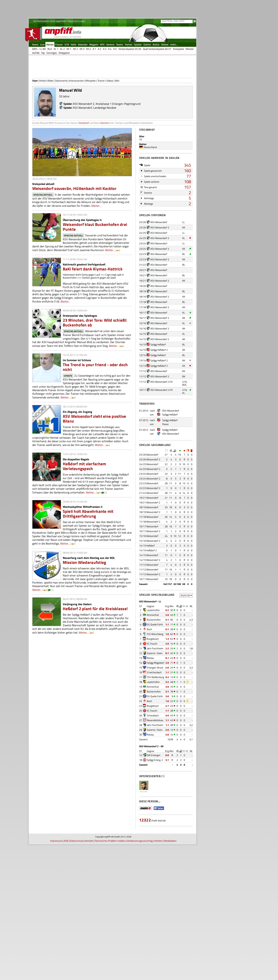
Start (35, 109)
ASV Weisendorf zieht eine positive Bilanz (94, 447)
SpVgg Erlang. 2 (155, 788)
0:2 (167, 638)
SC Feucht (152, 672)
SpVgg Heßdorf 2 (159, 378)
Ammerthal (153, 643)
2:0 (167, 672)
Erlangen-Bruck (155, 696)
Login (83, 21)
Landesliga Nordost (105, 136)
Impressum (56, 975)
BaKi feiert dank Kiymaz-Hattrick (93, 297)
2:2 (167, 677)
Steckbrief (84, 151)
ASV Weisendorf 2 (84, 132)
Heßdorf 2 (151, 579)
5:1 (167, 648)
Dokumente (61, 109)
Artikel (43, 109)
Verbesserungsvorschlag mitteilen (145, 975)
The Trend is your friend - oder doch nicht (95, 395)
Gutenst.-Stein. (155, 681)
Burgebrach (153, 667)
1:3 (167, 667)
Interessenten (76, 109)
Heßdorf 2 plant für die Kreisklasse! (95, 637)
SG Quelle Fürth (155, 653)
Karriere (105, 151)
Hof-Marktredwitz (41, 21)
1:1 (167, 653)
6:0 (167, 783)
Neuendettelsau (155, 749)
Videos (110, 109)
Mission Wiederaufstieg (84, 591)
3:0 (167, 715)
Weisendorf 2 (153, 488)
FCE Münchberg (155, 662)
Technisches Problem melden (110, 975)
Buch (149, 658)
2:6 (167, 643)
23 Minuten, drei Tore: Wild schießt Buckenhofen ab (95, 351)
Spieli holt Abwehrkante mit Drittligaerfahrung (88, 542)
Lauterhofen (153, 638)
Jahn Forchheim (155, 677)
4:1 (167, 734)
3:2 (167, 710)
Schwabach (153, 744)
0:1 (167, 658)
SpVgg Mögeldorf (156, 691)
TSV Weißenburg (155, 705)
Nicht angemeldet (58, 21)
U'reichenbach (154, 701)
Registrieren (73, 21)
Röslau (150, 686)
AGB (66, 975)
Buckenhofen (154, 648)
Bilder (51, 109)
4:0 (167, 696)
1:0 (167, 662)
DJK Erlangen (154, 783)
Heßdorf (151, 574)
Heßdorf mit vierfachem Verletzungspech (84, 495)
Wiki (117, 109)
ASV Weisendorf (82, 136)
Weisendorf (152, 483)
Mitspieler (91, 109)
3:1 (167, 720)
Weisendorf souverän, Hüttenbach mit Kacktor (74, 217)
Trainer (101, 109)
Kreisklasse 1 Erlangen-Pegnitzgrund (118, 132)
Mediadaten (170, 975)
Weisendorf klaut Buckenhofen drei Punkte (95, 255)
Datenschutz (77, 975)
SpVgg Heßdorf (158, 373)
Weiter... (96, 234)
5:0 (167, 763)
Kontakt (89, 975)
